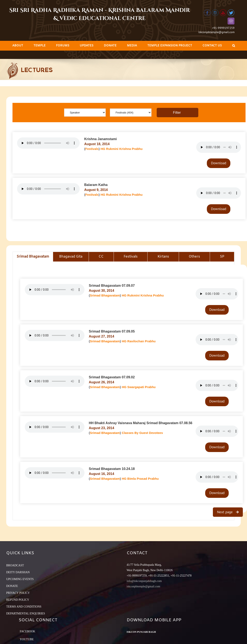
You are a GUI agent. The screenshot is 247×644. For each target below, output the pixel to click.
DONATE (12, 586)
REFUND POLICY (18, 600)
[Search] (234, 46)
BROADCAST (15, 565)
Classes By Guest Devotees (142, 433)
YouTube (27, 639)
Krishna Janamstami (101, 139)
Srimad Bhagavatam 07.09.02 (112, 377)
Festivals (92, 149)
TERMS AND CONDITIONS (24, 607)
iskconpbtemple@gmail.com (216, 32)
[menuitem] (18, 46)
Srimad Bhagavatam (105, 295)
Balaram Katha (96, 185)
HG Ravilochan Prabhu (139, 341)
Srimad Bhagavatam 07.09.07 (112, 286)
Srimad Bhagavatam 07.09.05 (112, 331)
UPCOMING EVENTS (20, 579)
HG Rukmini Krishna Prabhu (122, 149)
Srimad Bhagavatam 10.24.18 (112, 469)
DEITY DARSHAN (18, 572)
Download (219, 163)
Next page (225, 512)
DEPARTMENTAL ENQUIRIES (26, 613)
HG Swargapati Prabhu (139, 387)
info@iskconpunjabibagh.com (144, 581)
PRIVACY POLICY (18, 593)
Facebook (27, 631)
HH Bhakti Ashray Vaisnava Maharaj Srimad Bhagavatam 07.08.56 (141, 423)
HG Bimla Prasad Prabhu (140, 479)
